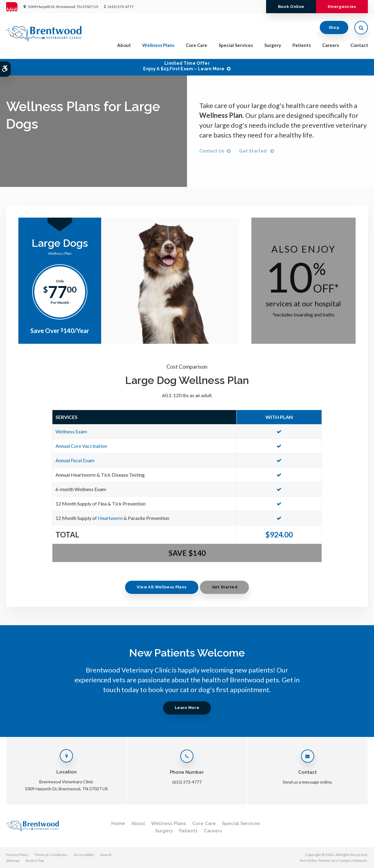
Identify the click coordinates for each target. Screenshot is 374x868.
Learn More (187, 708)
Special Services (236, 47)
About (124, 47)
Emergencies (340, 7)
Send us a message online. (308, 782)
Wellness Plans (158, 47)
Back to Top (35, 860)
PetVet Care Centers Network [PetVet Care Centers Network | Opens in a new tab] (343, 860)
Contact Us (212, 151)
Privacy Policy (17, 855)
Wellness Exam (71, 431)
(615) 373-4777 (121, 7)
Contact (359, 47)
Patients (302, 47)
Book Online (286, 7)
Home (118, 823)
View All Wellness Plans (159, 587)
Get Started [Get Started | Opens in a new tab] (254, 151)
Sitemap (13, 860)
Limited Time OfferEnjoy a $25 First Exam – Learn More (184, 66)
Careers (331, 47)
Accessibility (84, 855)
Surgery (273, 47)
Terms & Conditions (51, 855)
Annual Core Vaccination (81, 446)
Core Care (197, 47)
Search (106, 855)
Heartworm (110, 518)
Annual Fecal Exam (75, 460)
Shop (334, 29)
